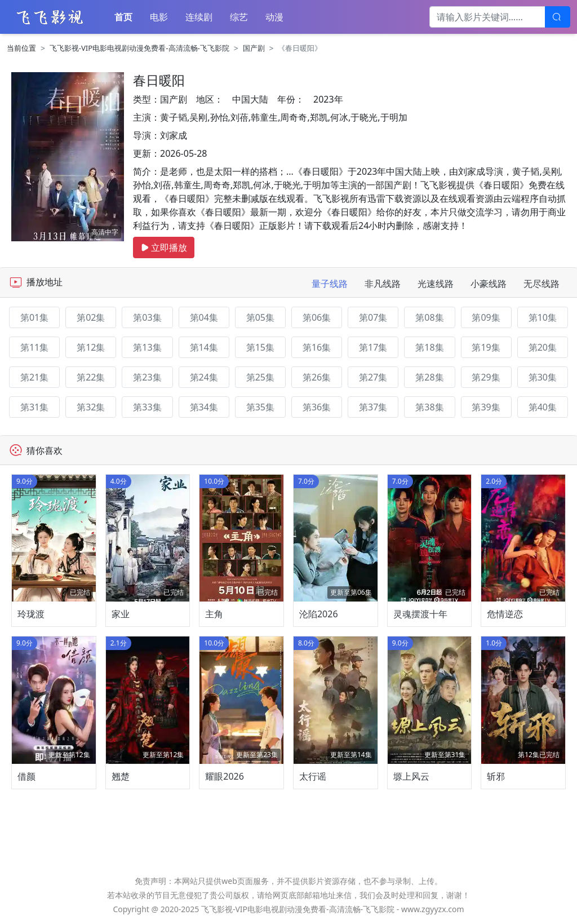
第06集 (317, 317)
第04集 (204, 317)
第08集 (429, 317)
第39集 (486, 407)
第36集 (317, 407)
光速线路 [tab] (436, 284)
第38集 (429, 407)
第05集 (260, 317)
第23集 (147, 377)
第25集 (260, 377)
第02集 (91, 317)
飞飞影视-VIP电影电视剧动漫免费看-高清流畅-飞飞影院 (139, 48)
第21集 (34, 377)
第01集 (34, 317)
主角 (214, 614)
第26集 (317, 377)
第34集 (204, 407)
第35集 (260, 407)
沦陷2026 (319, 614)
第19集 (486, 347)
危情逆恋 (505, 614)
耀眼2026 (225, 776)
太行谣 (313, 776)
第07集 (373, 317)
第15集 (260, 347)
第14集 (204, 347)
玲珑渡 (31, 614)
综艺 (239, 17)
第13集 (147, 347)
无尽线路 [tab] (542, 284)
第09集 (486, 317)
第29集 (486, 377)
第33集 (147, 407)
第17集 (373, 347)
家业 (121, 614)
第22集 (91, 377)
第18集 (429, 347)
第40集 (543, 407)
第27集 (373, 377)
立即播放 (164, 247)
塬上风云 (411, 776)
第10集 (543, 317)
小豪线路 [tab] (489, 284)
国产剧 (254, 48)
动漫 (274, 17)
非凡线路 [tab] (383, 284)
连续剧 (199, 17)
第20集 (543, 347)
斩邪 (496, 776)
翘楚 (121, 776)
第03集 (147, 317)
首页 (123, 17)
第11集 (34, 347)
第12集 (91, 347)
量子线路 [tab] (330, 284)
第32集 (91, 407)
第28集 (429, 377)
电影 (159, 17)
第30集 (543, 377)
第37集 (373, 407)
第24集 (204, 377)
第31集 (34, 407)
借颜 (26, 776)
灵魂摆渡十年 (420, 614)
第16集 (317, 347)
